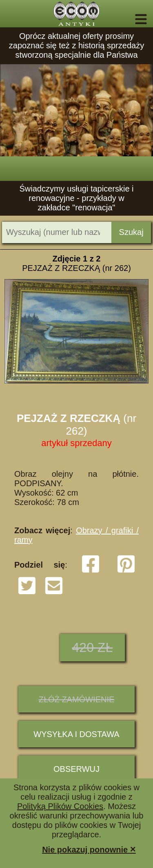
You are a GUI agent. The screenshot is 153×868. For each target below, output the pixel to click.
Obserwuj (76, 769)
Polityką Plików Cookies (60, 806)
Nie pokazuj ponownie (89, 849)
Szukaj (131, 232)
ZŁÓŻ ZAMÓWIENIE (77, 699)
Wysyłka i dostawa (76, 734)
